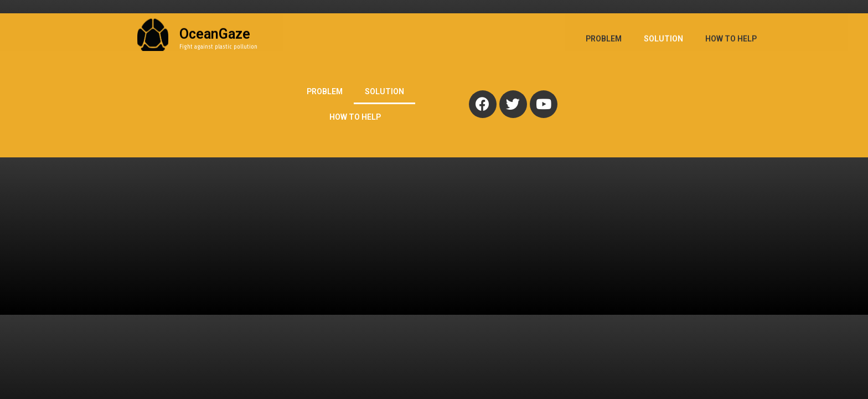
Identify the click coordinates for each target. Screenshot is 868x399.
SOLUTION (384, 91)
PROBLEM (325, 91)
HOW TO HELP (355, 117)
